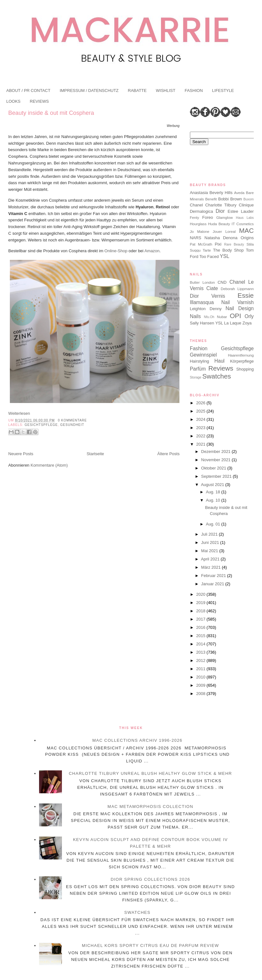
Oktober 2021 (214, 468)
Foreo (208, 217)
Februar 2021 (214, 576)
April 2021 (211, 559)
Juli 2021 (210, 534)
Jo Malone (200, 231)
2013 (202, 652)
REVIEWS (39, 101)
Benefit (211, 199)
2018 (202, 611)
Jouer (217, 231)
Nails (195, 316)
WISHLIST (166, 90)
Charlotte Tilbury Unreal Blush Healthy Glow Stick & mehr (151, 773)
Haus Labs (245, 218)
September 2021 (217, 476)
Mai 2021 (210, 551)
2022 (202, 436)
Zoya (247, 323)
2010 (202, 677)
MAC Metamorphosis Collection (151, 806)
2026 (202, 403)
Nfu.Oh (209, 317)
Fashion (199, 348)
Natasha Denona (221, 238)
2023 (202, 428)
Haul (219, 361)
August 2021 (213, 485)
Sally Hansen (202, 323)
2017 (202, 619)
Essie (246, 295)
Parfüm (198, 369)
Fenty (195, 217)
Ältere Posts (168, 454)
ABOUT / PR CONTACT (28, 90)
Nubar (222, 317)
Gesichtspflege (41, 425)
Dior (220, 211)
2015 (202, 636)
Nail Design (240, 308)
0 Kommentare (72, 420)
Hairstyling (200, 361)
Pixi (218, 244)
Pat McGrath (201, 244)
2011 (202, 669)
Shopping (245, 369)
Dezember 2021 (216, 452)
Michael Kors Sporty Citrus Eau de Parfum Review (151, 945)
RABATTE (137, 90)
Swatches (217, 376)
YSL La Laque (228, 323)
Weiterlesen (19, 413)
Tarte (207, 250)
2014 (202, 644)
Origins (247, 238)
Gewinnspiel (203, 355)
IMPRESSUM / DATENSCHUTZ (89, 90)
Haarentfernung (241, 355)
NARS (196, 238)
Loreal (231, 231)
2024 (202, 419)
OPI (235, 316)
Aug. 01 (213, 524)
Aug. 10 (213, 500)
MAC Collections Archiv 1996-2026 (138, 740)
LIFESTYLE (223, 90)
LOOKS (13, 101)
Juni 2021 (211, 542)
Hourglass (198, 224)
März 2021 (211, 567)
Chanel (196, 205)
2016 (202, 627)
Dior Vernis (208, 296)
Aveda (239, 193)
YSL (224, 256)
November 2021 (216, 460)
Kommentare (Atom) (49, 465)
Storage (196, 377)
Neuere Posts (21, 454)
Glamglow (225, 217)
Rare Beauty (234, 244)
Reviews (221, 368)
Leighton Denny (206, 309)
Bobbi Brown (230, 199)
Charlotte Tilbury (221, 205)
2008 (202, 694)
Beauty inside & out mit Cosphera (51, 113)
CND (222, 282)
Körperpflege (242, 361)
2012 (202, 660)
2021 (202, 444)
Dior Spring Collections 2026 (150, 879)
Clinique (246, 205)
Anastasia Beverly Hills (211, 193)
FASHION (194, 90)
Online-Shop (116, 251)
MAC (246, 230)
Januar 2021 (213, 584)
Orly (249, 316)
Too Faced (209, 257)
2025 (202, 411)
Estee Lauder (241, 211)
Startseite (95, 454)
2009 (202, 685)
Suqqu (195, 250)
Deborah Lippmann (237, 289)
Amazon (152, 251)
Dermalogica (202, 211)
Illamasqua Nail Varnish (222, 302)
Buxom (249, 199)
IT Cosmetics (243, 224)
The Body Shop (228, 250)
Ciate (212, 288)
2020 (202, 594)
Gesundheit (72, 425)
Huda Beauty (219, 224)
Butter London (202, 282)
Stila (250, 244)
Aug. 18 (213, 492)
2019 (202, 603)
